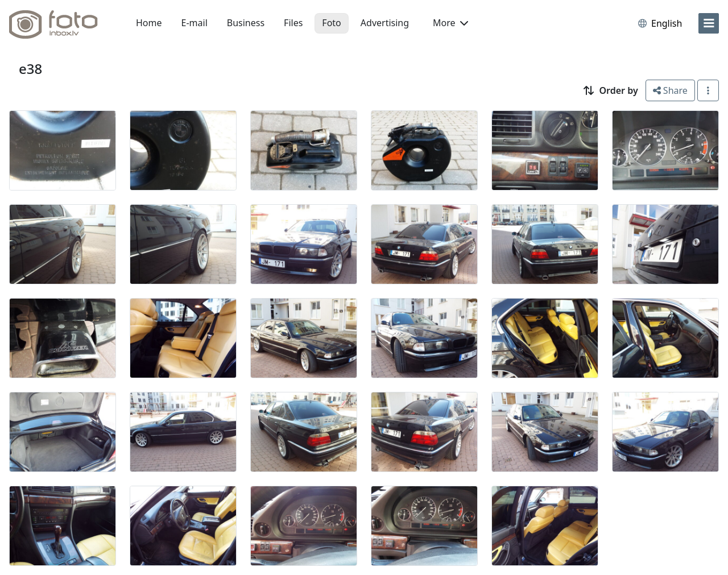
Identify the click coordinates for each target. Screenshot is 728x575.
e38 (30, 69)
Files (293, 23)
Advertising (385, 23)
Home (149, 23)
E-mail (195, 23)
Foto (331, 23)
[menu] (709, 23)
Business (246, 23)
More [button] (450, 23)
